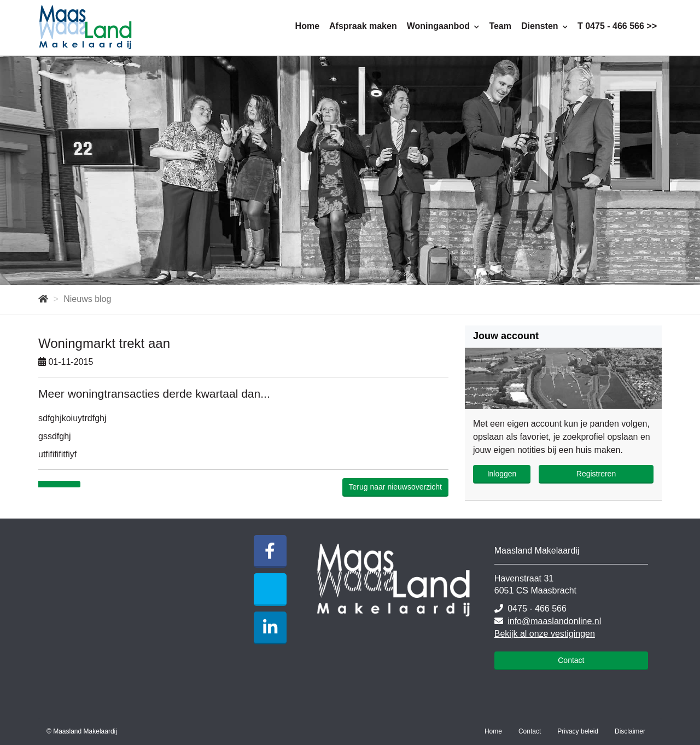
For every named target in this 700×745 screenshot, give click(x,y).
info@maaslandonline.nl (554, 621)
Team (500, 26)
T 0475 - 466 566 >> (617, 26)
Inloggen (502, 474)
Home (307, 26)
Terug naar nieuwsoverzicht (395, 487)
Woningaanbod (443, 26)
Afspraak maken (363, 26)
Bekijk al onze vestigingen (545, 634)
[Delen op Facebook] (49, 485)
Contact (571, 660)
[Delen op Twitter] (70, 485)
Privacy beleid (578, 731)
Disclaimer (630, 731)
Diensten (544, 26)
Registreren (596, 474)
